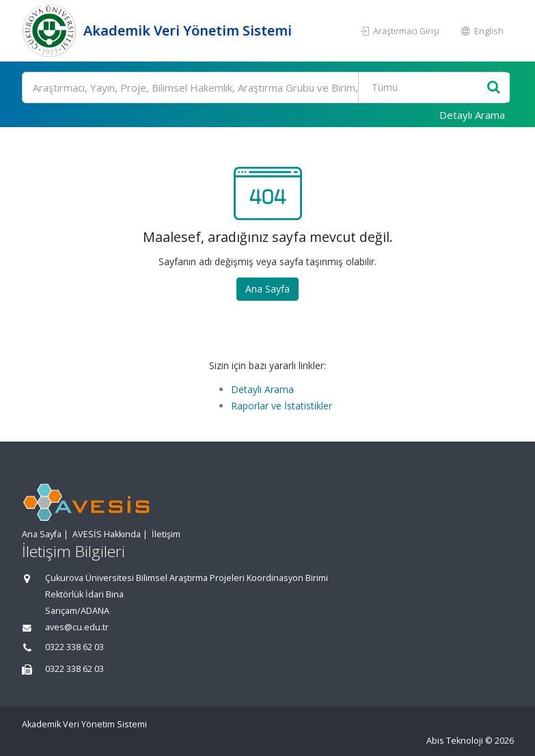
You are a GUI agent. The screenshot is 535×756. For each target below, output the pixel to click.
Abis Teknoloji (455, 741)
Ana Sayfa (267, 289)
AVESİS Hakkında (107, 534)
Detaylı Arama (472, 115)
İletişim (166, 534)
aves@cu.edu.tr (77, 627)
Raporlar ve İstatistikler (282, 406)
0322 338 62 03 (74, 647)
